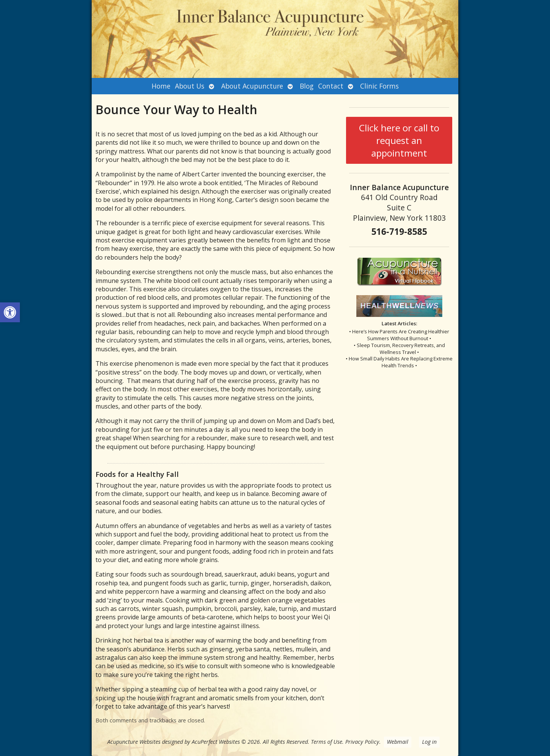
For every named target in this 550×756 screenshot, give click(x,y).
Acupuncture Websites (134, 742)
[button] (10, 312)
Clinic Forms (379, 86)
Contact (331, 86)
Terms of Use (327, 742)
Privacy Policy (362, 742)
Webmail (398, 742)
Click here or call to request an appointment (399, 140)
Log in (429, 742)
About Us (190, 86)
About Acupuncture (252, 86)
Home (161, 86)
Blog (307, 86)
